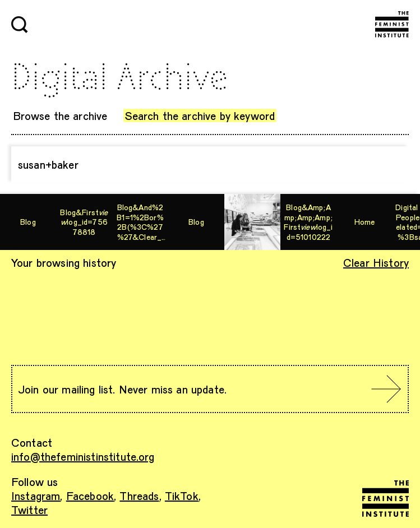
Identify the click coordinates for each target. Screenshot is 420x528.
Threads (139, 495)
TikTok (182, 495)
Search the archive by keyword (200, 115)
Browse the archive (60, 115)
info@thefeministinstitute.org (83, 456)
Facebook (90, 495)
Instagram (36, 495)
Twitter (29, 510)
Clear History (376, 262)
